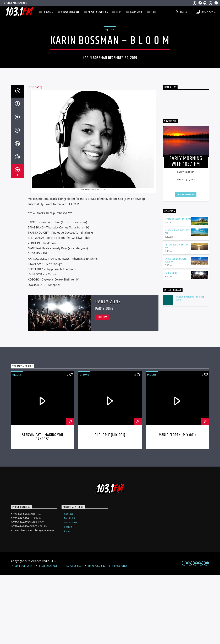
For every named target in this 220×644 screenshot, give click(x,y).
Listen (181, 12)
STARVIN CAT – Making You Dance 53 (43, 506)
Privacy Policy (120, 635)
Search (68, 596)
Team (119, 12)
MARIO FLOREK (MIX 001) (177, 504)
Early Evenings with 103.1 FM (176, 330)
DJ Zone (110, 64)
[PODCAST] (35, 157)
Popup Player (206, 12)
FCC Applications (97, 635)
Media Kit (70, 588)
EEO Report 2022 (23, 635)
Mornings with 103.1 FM (178, 289)
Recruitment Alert (49, 635)
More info (102, 387)
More (154, 12)
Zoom (67, 600)
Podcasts (48, 12)
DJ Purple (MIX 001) (110, 504)
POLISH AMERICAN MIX (15, 3)
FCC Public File (73, 635)
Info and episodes (186, 264)
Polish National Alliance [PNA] (190, 368)
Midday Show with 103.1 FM (178, 301)
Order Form (71, 592)
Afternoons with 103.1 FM (177, 316)
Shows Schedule (70, 12)
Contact (68, 583)
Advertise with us (98, 12)
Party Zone (136, 12)
